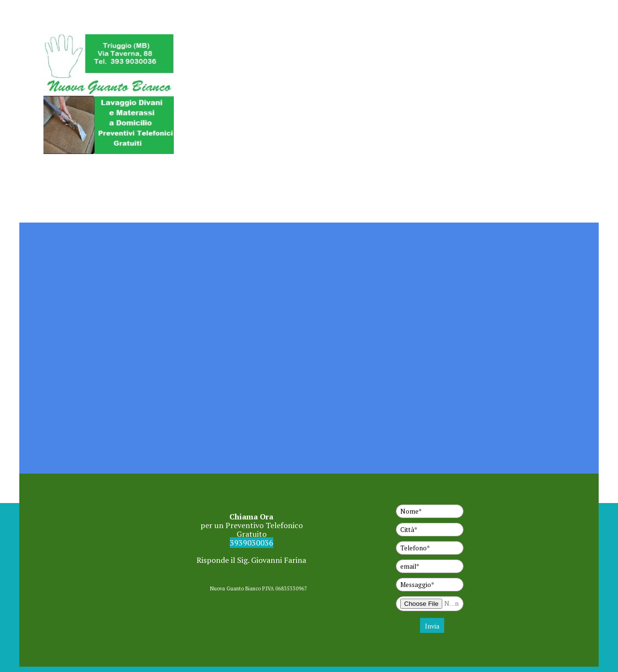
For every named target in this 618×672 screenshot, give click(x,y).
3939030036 (252, 543)
